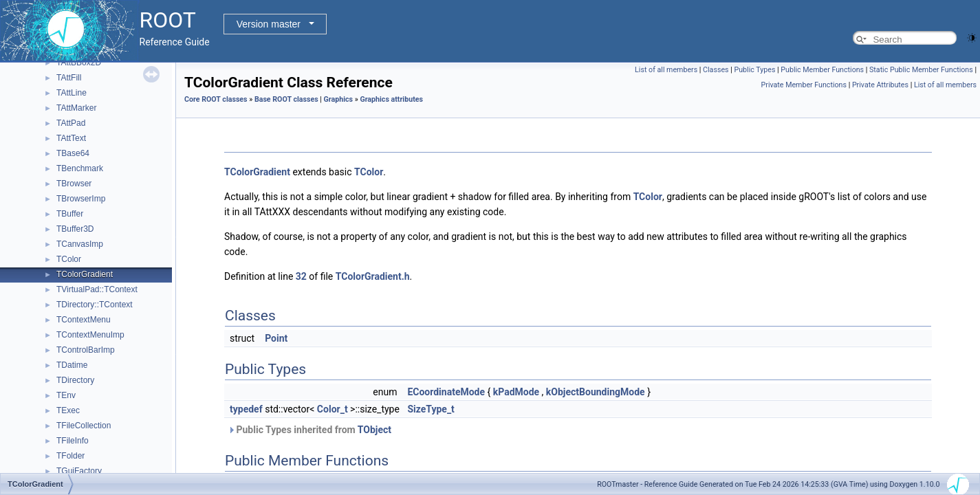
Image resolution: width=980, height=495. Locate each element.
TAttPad (71, 123)
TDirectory (75, 380)
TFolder (70, 456)
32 (301, 276)
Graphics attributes (391, 99)
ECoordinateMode (446, 392)
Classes (716, 70)
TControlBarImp (86, 350)
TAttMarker (76, 108)
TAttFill (69, 78)
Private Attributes (880, 85)
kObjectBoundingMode (596, 392)
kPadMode (516, 392)
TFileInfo (73, 441)
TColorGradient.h (373, 276)
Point (276, 338)
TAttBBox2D (79, 63)
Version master (269, 24)
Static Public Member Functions (921, 70)
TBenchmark (80, 168)
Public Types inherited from (309, 430)
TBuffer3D (75, 229)
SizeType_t (431, 409)
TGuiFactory (79, 471)
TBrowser (74, 184)
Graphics (339, 99)
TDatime (72, 365)
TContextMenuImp (90, 335)
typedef (246, 409)
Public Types (754, 70)
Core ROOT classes (216, 99)
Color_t (333, 409)
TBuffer (70, 214)
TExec (68, 410)
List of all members (666, 70)
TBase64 (73, 153)
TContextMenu (84, 320)
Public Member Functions (822, 70)
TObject (374, 430)
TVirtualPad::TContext (97, 289)
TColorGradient (85, 274)
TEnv (66, 395)
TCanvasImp (80, 244)
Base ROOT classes (286, 99)
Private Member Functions (804, 85)
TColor (69, 259)
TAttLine (72, 93)
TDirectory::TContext (95, 305)
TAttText (71, 138)
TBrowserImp (81, 199)
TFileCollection (84, 426)
